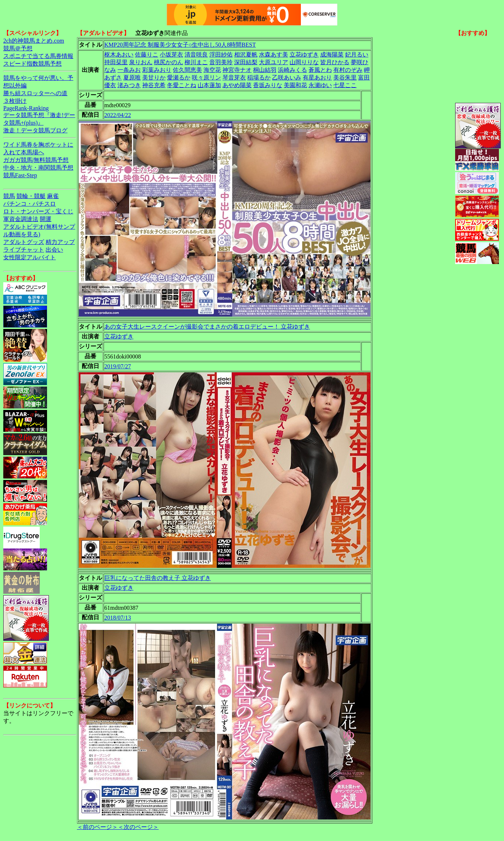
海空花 (212, 70)
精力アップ (60, 242)
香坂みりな (268, 85)
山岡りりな (304, 62)
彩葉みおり (157, 70)
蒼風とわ (320, 70)
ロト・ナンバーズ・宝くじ (38, 211)
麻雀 (53, 196)
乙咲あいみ (287, 77)
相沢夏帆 (246, 55)
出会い (54, 250)
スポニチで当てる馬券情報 (38, 56)
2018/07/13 (118, 618)
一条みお (129, 70)
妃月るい (357, 55)
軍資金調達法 (21, 219)
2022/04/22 (118, 115)
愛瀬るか (179, 77)
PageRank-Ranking (26, 108)
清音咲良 (196, 55)
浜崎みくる (292, 70)
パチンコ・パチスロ (30, 204)
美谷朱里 (345, 77)
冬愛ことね (182, 85)
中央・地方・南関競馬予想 (38, 168)
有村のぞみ (348, 70)
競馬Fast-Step (20, 175)
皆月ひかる (335, 62)
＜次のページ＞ (138, 827)
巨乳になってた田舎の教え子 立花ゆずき (158, 578)
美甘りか (154, 77)
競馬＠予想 (18, 48)
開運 (46, 219)
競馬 (9, 196)
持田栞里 (116, 62)
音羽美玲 (221, 62)
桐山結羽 (265, 70)
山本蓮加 (209, 85)
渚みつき (129, 85)
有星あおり (317, 77)
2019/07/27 (118, 366)
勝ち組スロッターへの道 (35, 93)
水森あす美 (274, 55)
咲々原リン (206, 77)
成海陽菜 (332, 55)
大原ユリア (274, 62)
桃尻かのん (168, 62)
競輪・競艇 (31, 196)
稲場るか (259, 77)
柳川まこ (196, 62)
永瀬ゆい (320, 85)
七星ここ (345, 85)
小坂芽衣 (171, 55)
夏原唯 (132, 77)
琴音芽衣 (234, 77)
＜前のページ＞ (97, 827)
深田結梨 (246, 62)
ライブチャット (24, 250)
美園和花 (295, 85)
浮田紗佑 (221, 55)
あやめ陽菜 (237, 85)
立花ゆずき (304, 55)
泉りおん (141, 62)
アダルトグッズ (24, 242)
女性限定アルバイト (30, 257)
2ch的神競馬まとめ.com (34, 41)
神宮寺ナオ (237, 70)
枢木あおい (119, 55)
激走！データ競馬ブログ (35, 130)
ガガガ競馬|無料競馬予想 (36, 160)
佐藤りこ (147, 55)
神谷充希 (154, 85)
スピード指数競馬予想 (32, 64)
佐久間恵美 (187, 70)
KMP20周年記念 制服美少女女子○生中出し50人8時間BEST (180, 45)
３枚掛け (15, 101)
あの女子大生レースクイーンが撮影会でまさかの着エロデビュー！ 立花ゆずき (207, 327)
